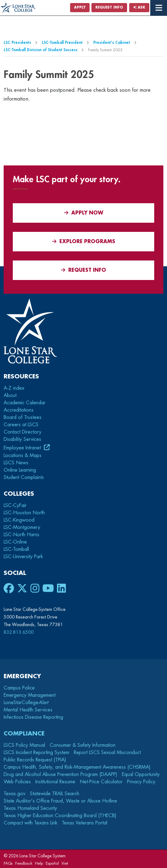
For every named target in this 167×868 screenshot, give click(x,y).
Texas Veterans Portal (85, 823)
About (10, 395)
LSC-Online (15, 542)
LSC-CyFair (15, 505)
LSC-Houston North (24, 513)
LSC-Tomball (16, 549)
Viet (65, 863)
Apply (80, 7)
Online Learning (20, 470)
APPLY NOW (84, 213)
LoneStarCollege (26, 703)
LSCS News (16, 463)
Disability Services (22, 439)
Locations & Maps (23, 455)
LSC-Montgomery (22, 527)
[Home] (18, 8)
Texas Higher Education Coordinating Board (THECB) (60, 816)
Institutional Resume (55, 782)
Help (39, 863)
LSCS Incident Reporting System (36, 753)
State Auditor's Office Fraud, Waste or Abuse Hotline (60, 801)
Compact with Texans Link (30, 823)
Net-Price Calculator (101, 782)
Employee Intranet (23, 448)
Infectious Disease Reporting (33, 717)
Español (52, 863)
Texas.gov (14, 794)
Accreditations (19, 410)
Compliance (24, 733)
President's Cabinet (112, 43)
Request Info (109, 7)
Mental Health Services (28, 710)
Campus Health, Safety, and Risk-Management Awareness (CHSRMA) (77, 767)
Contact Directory (23, 432)
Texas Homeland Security (30, 808)
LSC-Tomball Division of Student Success (41, 50)
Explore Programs (84, 241)
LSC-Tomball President (62, 43)
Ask (139, 7)
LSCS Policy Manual (24, 745)
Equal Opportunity (141, 774)
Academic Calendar (25, 403)
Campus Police (19, 688)
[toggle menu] (159, 8)
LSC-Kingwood (19, 520)
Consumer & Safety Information (83, 745)
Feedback (24, 863)
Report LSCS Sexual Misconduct (107, 753)
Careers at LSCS (21, 425)
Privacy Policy (141, 782)
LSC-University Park (23, 557)
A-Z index (14, 388)
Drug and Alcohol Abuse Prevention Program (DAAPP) (60, 774)
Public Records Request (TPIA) (35, 760)
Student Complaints (24, 477)
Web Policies (17, 782)
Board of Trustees (23, 417)
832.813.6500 (19, 632)
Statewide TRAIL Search (55, 794)
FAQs (8, 863)
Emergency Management (30, 695)
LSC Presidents (17, 43)
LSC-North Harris (21, 535)
